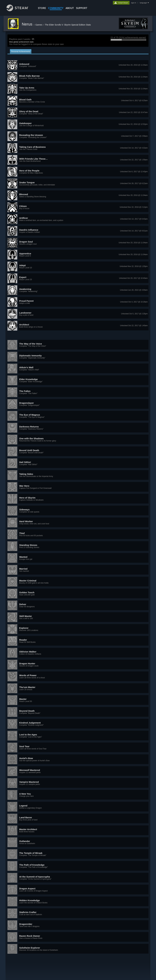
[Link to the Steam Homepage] (20, 10)
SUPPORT (82, 8)
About (70, 8)
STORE (42, 8)
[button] (78, 65)
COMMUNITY (56, 8)
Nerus (28, 24)
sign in (134, 3)
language (143, 3)
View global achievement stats (21, 42)
